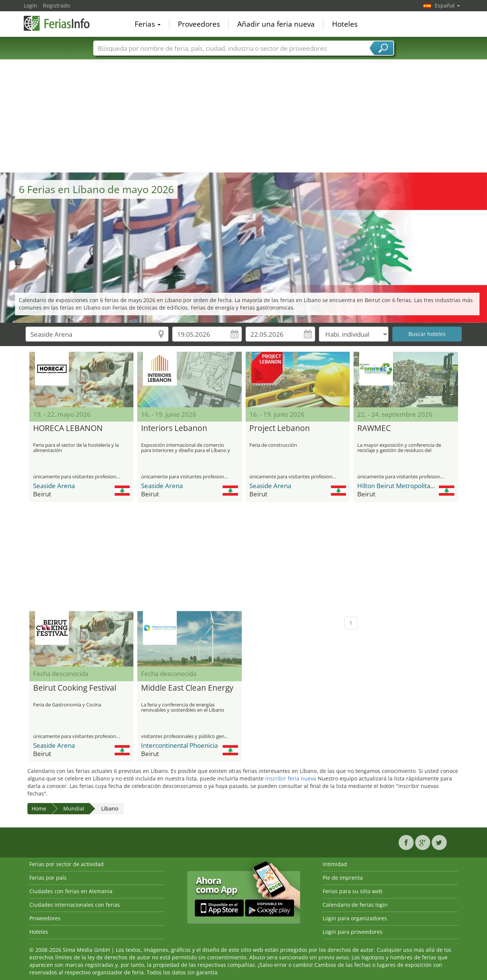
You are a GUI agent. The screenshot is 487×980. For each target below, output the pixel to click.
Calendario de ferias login (355, 905)
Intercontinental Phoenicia (179, 745)
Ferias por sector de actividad (67, 864)
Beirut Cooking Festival (75, 688)
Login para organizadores (355, 918)
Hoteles (345, 24)
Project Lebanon (280, 428)
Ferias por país (48, 878)
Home (39, 808)
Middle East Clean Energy (187, 688)
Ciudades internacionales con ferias (75, 905)
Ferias (148, 24)
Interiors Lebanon (174, 428)
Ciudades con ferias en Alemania (71, 891)
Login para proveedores (353, 932)
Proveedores (199, 24)
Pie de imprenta (343, 878)
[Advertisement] (244, 116)
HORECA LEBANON (68, 428)
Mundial (74, 808)
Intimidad (335, 864)
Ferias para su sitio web (353, 891)
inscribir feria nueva (291, 778)
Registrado (56, 5)
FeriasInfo (61, 23)
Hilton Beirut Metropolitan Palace (406, 486)
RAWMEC (374, 428)
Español (447, 5)
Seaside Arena (54, 486)
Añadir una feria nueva (276, 24)
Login (30, 5)
